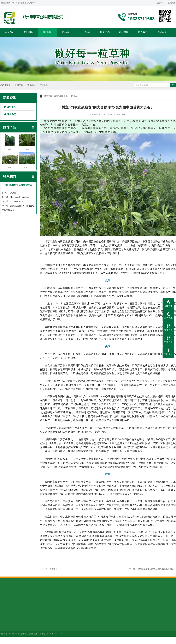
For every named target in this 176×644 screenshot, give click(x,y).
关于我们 (161, 3)
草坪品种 (31, 85)
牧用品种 (18, 85)
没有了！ (54, 569)
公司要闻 (11, 107)
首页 (56, 96)
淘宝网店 (162, 32)
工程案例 (86, 32)
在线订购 (124, 32)
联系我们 (171, 3)
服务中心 (105, 32)
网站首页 (10, 32)
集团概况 (29, 32)
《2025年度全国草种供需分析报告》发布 (156, 569)
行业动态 (11, 114)
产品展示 (67, 32)
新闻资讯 (48, 32)
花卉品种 (43, 85)
